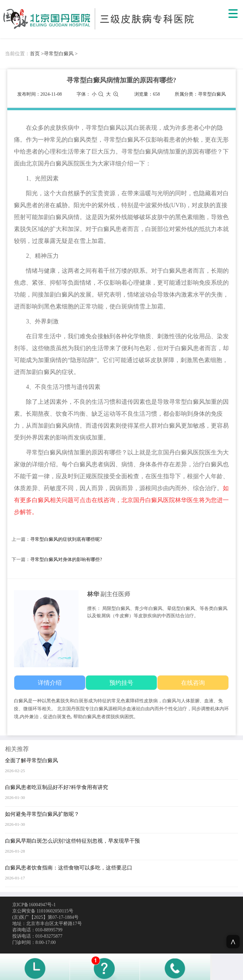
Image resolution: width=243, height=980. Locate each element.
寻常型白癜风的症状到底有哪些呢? (66, 539)
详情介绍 (50, 683)
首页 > (37, 54)
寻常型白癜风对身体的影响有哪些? (66, 560)
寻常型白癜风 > (61, 54)
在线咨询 (193, 683)
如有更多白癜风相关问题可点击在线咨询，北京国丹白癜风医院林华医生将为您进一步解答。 (121, 500)
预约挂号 (121, 683)
